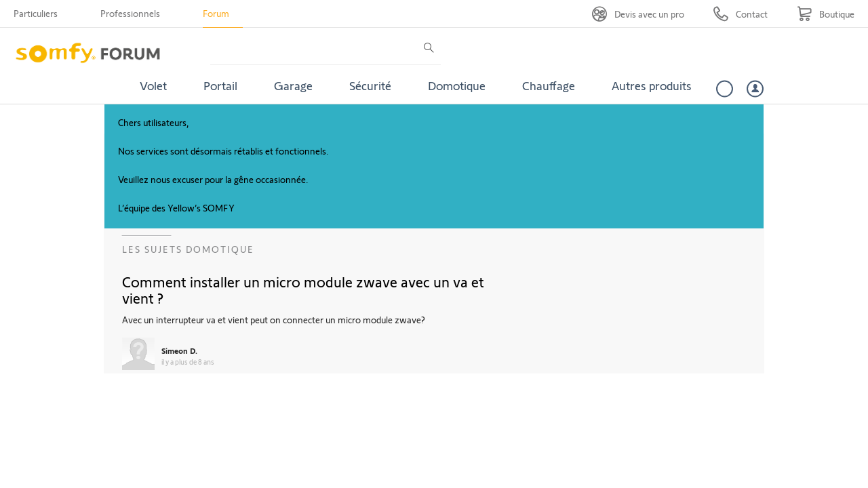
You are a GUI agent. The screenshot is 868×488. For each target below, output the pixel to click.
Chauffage (549, 85)
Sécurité (370, 85)
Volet (153, 85)
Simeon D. (179, 350)
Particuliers (36, 13)
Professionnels (130, 13)
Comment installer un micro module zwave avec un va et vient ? (303, 289)
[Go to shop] (826, 14)
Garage (293, 85)
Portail (220, 85)
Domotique (457, 85)
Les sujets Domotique (188, 249)
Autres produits (652, 85)
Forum (216, 13)
